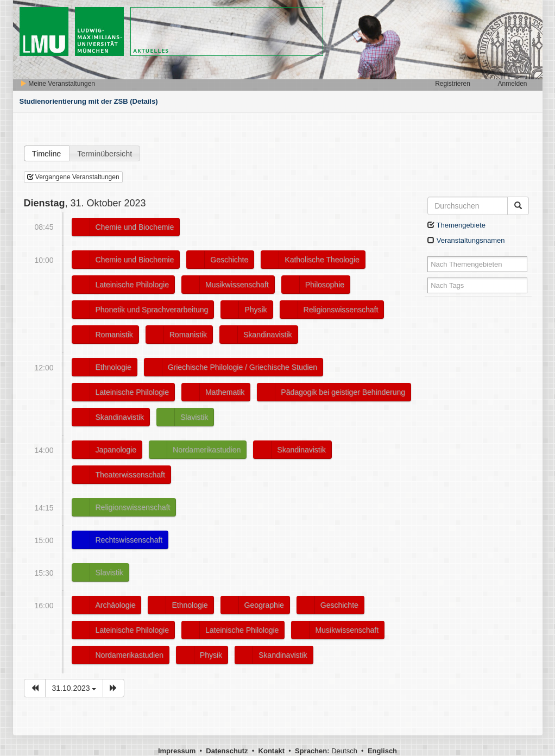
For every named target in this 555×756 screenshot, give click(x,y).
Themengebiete (456, 225)
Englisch (382, 751)
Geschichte (229, 260)
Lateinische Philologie (132, 285)
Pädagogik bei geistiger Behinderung (343, 392)
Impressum (177, 751)
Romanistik (114, 335)
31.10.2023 (74, 688)
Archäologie (116, 605)
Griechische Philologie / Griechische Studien (242, 367)
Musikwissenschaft (237, 285)
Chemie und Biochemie (135, 227)
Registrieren (453, 84)
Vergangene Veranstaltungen (73, 177)
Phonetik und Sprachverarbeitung (152, 310)
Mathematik (225, 392)
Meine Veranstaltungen (58, 84)
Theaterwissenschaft (130, 475)
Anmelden (512, 84)
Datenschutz (227, 751)
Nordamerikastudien (207, 450)
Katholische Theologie (322, 260)
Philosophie (325, 285)
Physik (256, 310)
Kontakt (272, 751)
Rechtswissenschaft (129, 540)
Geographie (264, 605)
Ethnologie (113, 367)
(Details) (144, 101)
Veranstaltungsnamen (466, 240)
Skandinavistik (268, 335)
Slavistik (194, 417)
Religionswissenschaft (341, 310)
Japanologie (116, 450)
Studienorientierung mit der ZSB (74, 101)
